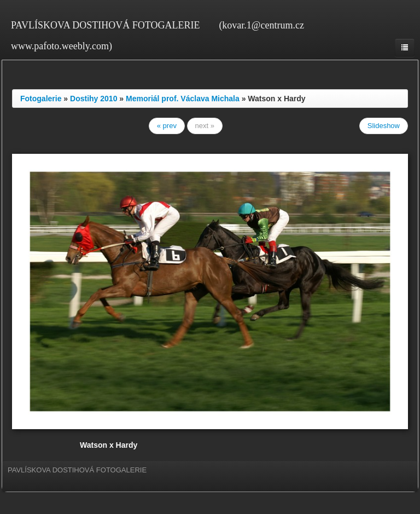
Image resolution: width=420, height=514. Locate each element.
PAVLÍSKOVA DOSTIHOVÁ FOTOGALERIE (105, 25)
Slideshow (384, 126)
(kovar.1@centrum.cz (261, 25)
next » (205, 126)
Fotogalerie (41, 99)
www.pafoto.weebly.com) (62, 46)
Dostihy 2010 (94, 99)
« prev (167, 126)
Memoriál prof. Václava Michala (183, 99)
